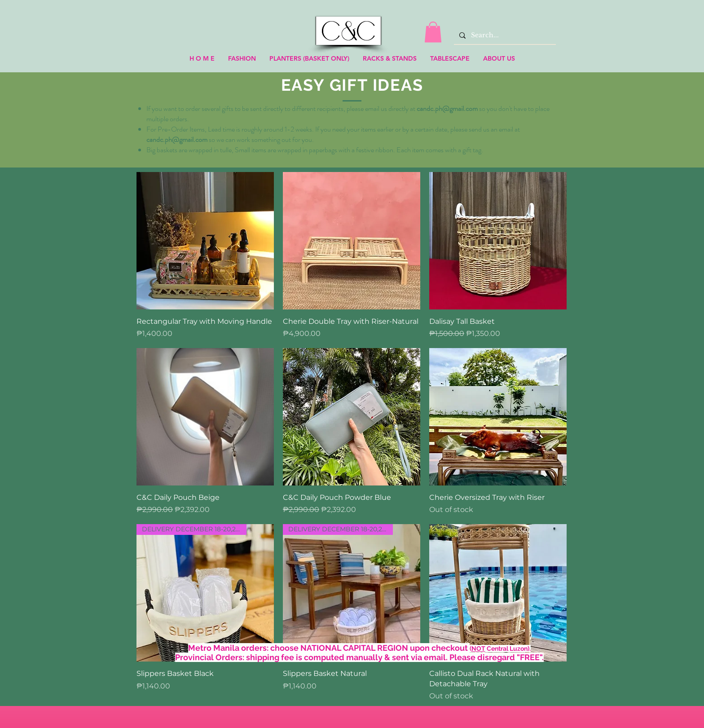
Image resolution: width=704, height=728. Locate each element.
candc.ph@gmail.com (447, 108)
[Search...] (504, 35)
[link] (433, 32)
